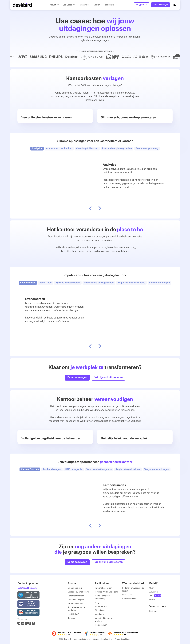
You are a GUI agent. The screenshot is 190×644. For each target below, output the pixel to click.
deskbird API (74, 614)
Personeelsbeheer (76, 596)
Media (152, 600)
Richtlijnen (100, 610)
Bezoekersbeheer (76, 604)
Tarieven (72, 618)
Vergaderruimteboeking (79, 592)
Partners (153, 611)
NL (175, 5)
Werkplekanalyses (76, 600)
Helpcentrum (101, 625)
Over (151, 588)
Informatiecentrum (104, 588)
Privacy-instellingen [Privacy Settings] (123, 639)
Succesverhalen (129, 599)
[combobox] (175, 5)
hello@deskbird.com (27, 588)
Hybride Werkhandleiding (107, 592)
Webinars (99, 614)
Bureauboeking (75, 588)
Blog (97, 603)
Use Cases (127, 595)
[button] (54, 5)
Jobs (151, 596)
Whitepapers (101, 606)
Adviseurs (154, 592)
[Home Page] (22, 5)
